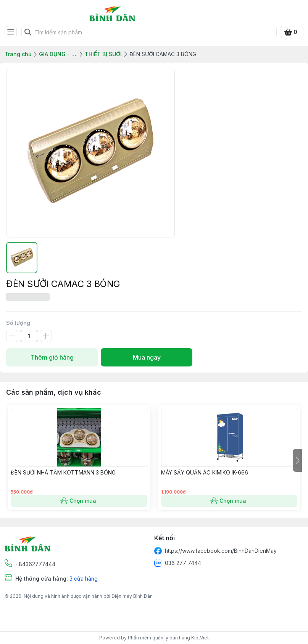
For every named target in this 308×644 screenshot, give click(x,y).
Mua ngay (147, 357)
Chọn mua (79, 501)
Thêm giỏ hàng (52, 357)
